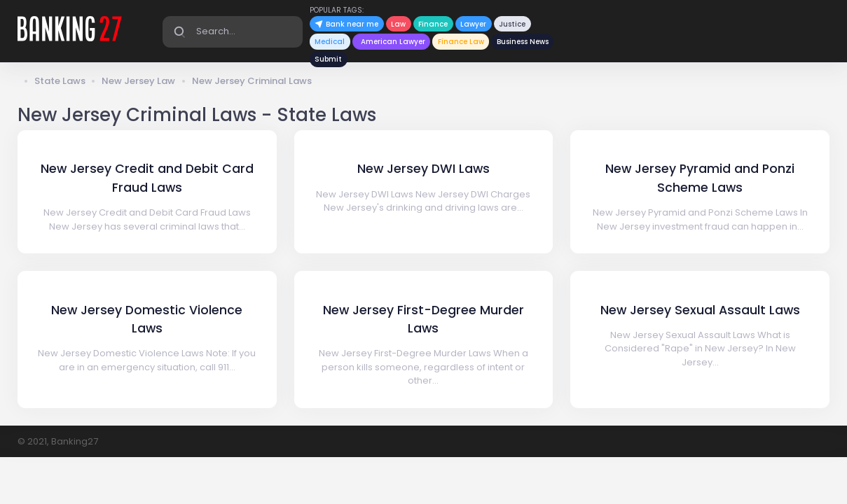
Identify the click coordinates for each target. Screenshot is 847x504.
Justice (512, 24)
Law (398, 24)
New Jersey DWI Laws (423, 169)
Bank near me (346, 24)
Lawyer (473, 24)
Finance (433, 24)
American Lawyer (393, 42)
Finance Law (461, 42)
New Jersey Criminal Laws (252, 81)
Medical (330, 42)
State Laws (60, 81)
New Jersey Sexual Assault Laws (700, 310)
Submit (328, 59)
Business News (523, 42)
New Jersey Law (138, 81)
